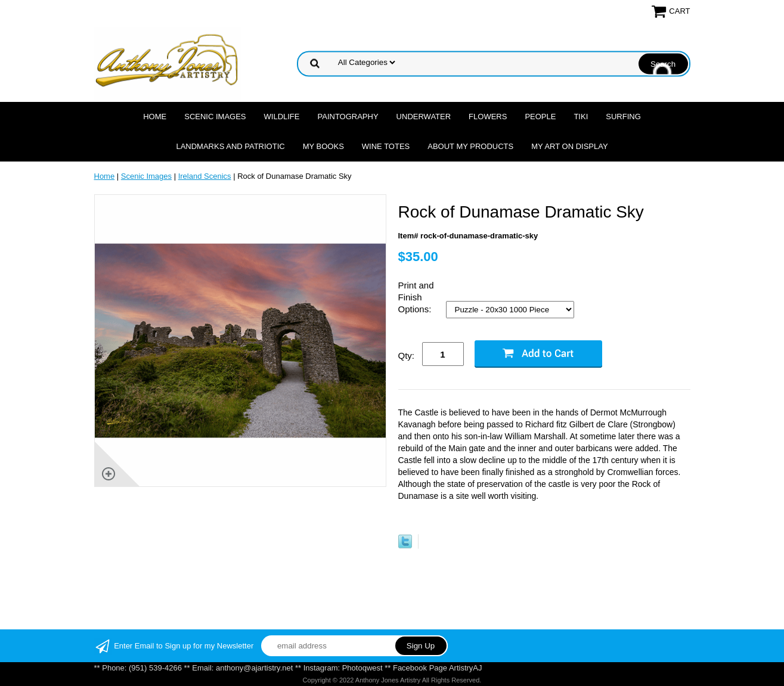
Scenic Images (215, 117)
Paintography (348, 117)
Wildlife (282, 117)
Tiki (581, 117)
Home (155, 117)
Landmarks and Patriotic (230, 146)
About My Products (470, 146)
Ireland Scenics (205, 176)
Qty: (407, 356)
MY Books (323, 146)
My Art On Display (569, 146)
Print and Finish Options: (416, 297)
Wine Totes (386, 146)
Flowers (488, 117)
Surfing (623, 117)
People (540, 117)
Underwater (424, 117)
